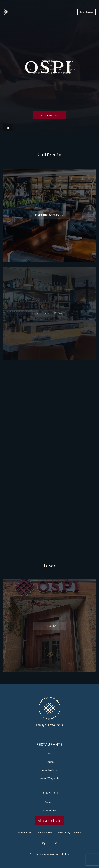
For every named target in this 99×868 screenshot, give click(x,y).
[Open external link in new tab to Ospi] (49, 753)
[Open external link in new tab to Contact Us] (49, 810)
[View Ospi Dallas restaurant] (49, 628)
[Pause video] (8, 128)
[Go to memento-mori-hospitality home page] (49, 712)
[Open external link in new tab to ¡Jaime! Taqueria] (50, 778)
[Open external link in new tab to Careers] (49, 802)
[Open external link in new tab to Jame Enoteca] (49, 770)
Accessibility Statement (70, 833)
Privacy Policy (44, 833)
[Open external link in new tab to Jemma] (49, 762)
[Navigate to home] (5, 12)
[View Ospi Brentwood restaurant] (49, 217)
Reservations (49, 115)
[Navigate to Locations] (86, 12)
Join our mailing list (49, 820)
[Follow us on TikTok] (56, 844)
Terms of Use (24, 833)
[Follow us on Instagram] (43, 844)
